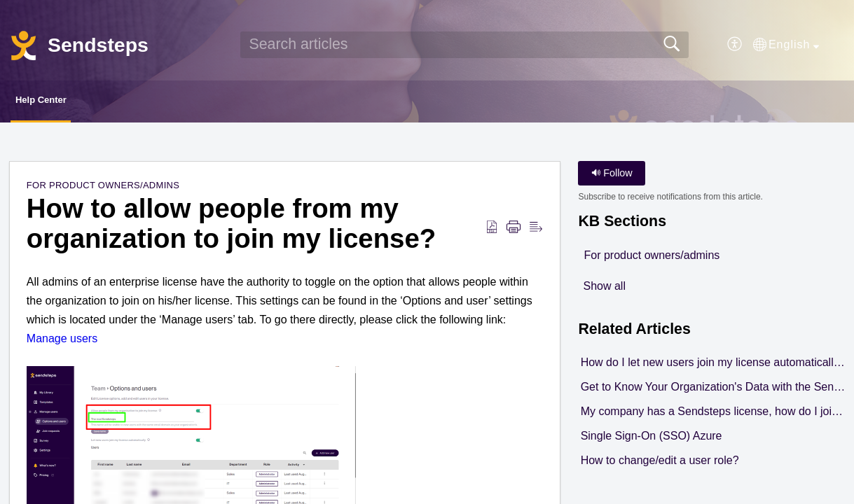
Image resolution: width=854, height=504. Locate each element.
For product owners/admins (103, 189)
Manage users (62, 342)
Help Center (65, 102)
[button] (735, 45)
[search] (464, 45)
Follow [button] (612, 176)
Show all (604, 290)
